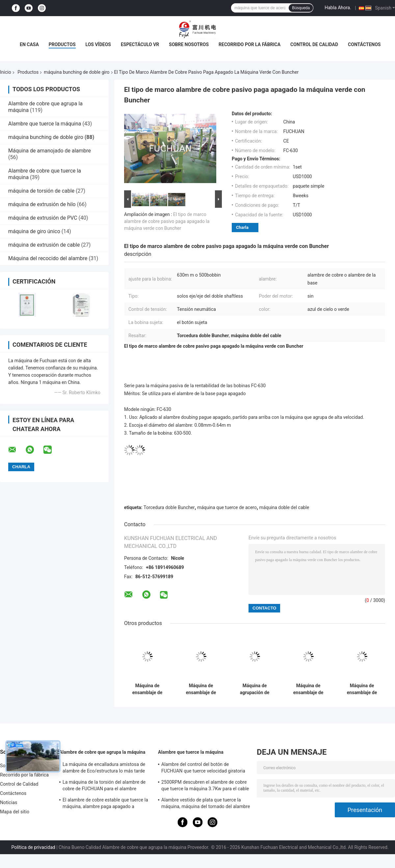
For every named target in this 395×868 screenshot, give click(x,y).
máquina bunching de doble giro (77, 72)
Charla (242, 227)
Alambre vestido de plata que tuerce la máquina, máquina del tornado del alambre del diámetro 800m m (206, 804)
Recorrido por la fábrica (250, 44)
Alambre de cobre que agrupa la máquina (102, 752)
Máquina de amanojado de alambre (50, 151)
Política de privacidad (33, 847)
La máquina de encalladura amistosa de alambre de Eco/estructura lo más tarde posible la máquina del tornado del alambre (104, 769)
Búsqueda (301, 8)
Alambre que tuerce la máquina (45, 124)
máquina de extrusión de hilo (42, 204)
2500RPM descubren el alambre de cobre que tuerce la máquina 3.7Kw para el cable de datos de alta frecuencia (205, 786)
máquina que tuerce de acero (227, 507)
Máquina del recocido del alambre (48, 258)
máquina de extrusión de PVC (43, 218)
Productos (62, 44)
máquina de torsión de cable (41, 191)
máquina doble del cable (284, 507)
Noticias (9, 802)
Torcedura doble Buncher (169, 507)
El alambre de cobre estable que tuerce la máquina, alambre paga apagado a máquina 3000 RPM (105, 804)
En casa (29, 44)
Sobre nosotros (189, 44)
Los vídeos (98, 44)
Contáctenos (364, 44)
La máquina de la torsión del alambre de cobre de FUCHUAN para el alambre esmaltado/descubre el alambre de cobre (105, 786)
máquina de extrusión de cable (44, 245)
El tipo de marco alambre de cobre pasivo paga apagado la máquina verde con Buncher (167, 221)
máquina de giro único (34, 231)
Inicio (6, 72)
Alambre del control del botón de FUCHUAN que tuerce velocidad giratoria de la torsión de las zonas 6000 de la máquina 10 (203, 769)
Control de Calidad (314, 44)
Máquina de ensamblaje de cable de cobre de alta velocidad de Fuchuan (308, 689)
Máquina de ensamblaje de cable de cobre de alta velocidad (362, 689)
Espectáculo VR (140, 44)
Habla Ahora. (338, 8)
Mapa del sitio (15, 812)
